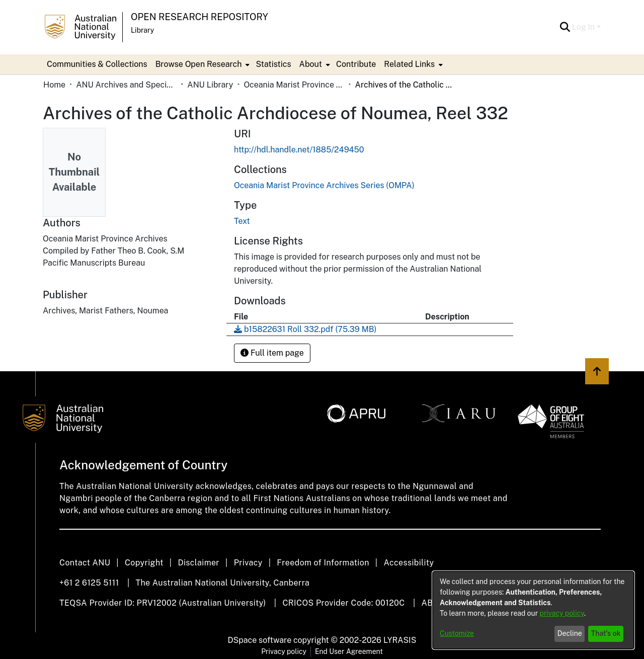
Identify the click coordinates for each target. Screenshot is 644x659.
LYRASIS (400, 640)
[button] (565, 27)
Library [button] (142, 30)
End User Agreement (349, 651)
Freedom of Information (323, 563)
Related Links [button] (409, 64)
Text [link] (242, 221)
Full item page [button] (272, 353)
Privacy (248, 563)
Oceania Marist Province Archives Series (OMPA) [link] (294, 85)
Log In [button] (584, 27)
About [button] (311, 64)
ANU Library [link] (210, 85)
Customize (457, 633)
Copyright (144, 563)
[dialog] (533, 610)
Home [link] (54, 85)
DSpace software (260, 640)
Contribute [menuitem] (356, 64)
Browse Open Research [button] (199, 64)
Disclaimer (198, 563)
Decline (570, 633)
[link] (324, 185)
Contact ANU (85, 563)
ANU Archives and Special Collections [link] (126, 85)
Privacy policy (284, 651)
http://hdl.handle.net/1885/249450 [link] (299, 150)
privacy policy (562, 613)
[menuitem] (202, 64)
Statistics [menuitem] (273, 64)
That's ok (606, 633)
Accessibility (409, 563)
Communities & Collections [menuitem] (97, 64)
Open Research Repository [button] (199, 17)
